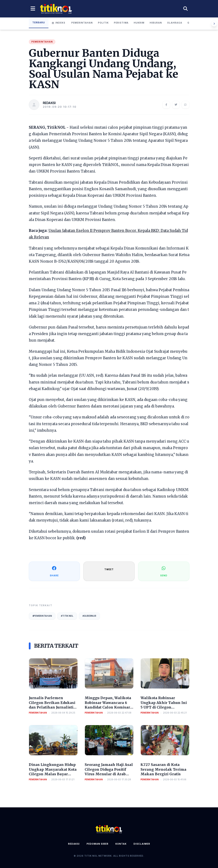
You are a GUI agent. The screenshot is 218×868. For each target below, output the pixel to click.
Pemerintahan (82, 23)
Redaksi (74, 844)
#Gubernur (89, 616)
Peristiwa (121, 23)
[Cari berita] (185, 9)
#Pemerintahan (42, 616)
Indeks (59, 23)
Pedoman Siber (98, 844)
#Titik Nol (67, 616)
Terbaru (39, 22)
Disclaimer (142, 844)
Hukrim (139, 23)
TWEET (109, 569)
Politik (103, 23)
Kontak (121, 844)
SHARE (54, 571)
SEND (164, 571)
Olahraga (175, 23)
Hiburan (156, 23)
